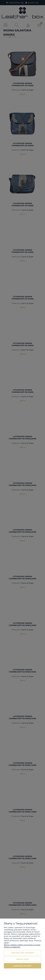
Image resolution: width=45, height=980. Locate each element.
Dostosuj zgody (22, 959)
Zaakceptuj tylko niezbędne (22, 953)
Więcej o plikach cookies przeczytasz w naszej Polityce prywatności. (22, 946)
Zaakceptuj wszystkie (22, 966)
